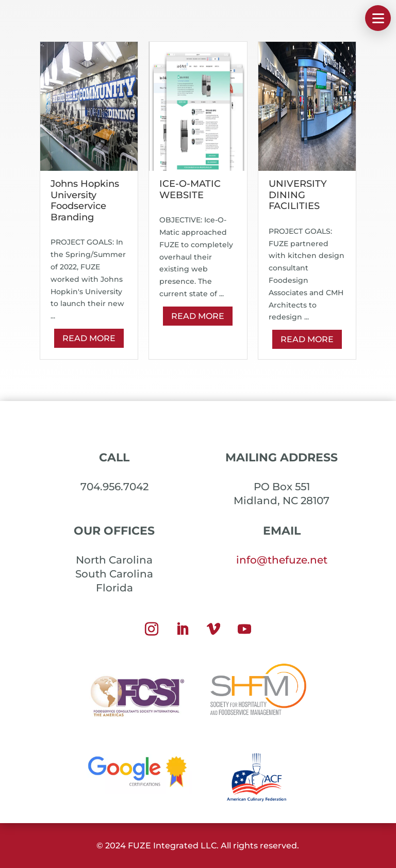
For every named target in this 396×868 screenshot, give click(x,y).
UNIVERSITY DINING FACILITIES (298, 195)
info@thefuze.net (282, 560)
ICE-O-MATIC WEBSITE (190, 189)
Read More (89, 338)
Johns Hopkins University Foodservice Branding (85, 200)
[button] (378, 18)
